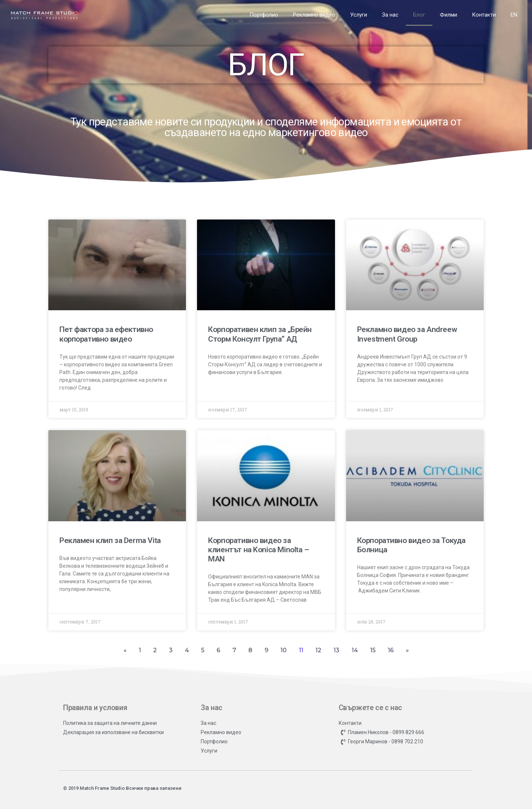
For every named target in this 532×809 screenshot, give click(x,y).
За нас (390, 15)
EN (514, 15)
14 (355, 650)
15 (373, 650)
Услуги (359, 15)
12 (318, 650)
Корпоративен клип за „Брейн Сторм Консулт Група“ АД (260, 334)
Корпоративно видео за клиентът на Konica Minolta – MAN (258, 550)
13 (336, 650)
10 (284, 650)
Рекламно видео (314, 15)
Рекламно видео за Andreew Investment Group (407, 334)
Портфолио (264, 15)
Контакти (484, 15)
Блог (419, 15)
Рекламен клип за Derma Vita (110, 540)
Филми (448, 15)
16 (391, 650)
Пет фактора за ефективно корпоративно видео (106, 334)
